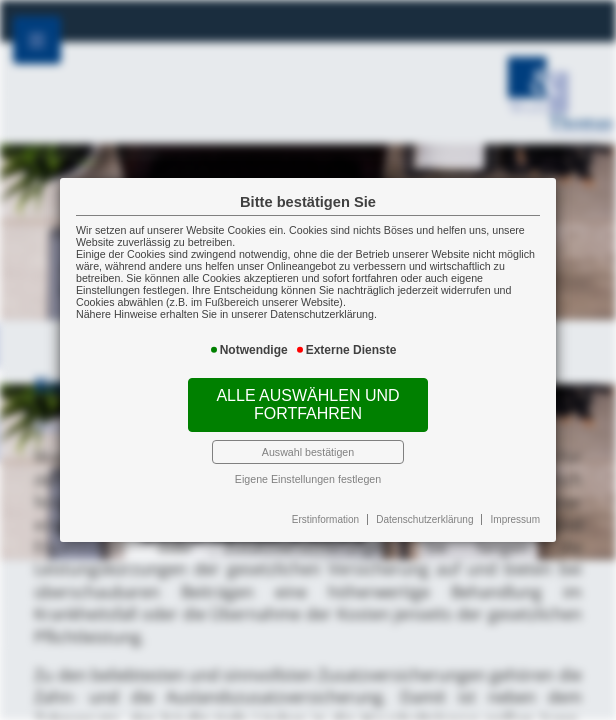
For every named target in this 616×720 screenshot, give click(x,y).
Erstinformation (325, 519)
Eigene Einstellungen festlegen (308, 479)
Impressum (515, 519)
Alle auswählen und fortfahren (307, 404)
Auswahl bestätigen (308, 452)
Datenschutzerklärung (424, 519)
